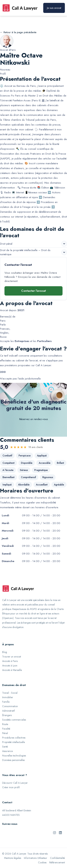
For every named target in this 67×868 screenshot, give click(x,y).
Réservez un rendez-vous (34, 419)
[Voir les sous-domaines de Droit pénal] (64, 244)
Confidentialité (57, 858)
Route (5, 724)
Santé (5, 747)
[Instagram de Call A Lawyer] (54, 832)
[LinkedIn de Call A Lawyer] (60, 832)
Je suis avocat (54, 8)
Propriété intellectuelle (13, 742)
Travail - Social (10, 693)
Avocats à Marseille (12, 670)
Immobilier (8, 697)
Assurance (7, 751)
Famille (6, 702)
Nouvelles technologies (14, 756)
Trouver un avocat (12, 657)
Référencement (57, 862)
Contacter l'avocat (34, 291)
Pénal (5, 733)
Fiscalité (6, 729)
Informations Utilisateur (36, 858)
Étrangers (7, 715)
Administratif (8, 711)
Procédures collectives (14, 738)
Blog (5, 652)
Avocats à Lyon (10, 666)
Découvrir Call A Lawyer (15, 783)
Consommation (10, 706)
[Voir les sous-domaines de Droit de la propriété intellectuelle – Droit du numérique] (64, 252)
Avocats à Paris (10, 661)
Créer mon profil (11, 787)
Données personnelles (13, 760)
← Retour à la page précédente (18, 32)
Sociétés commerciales (14, 720)
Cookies (42, 862)
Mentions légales (13, 858)
